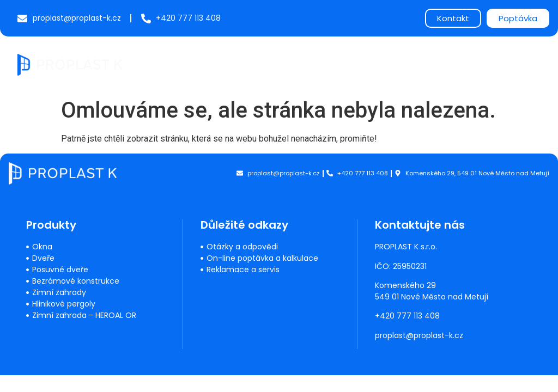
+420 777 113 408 (408, 316)
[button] (532, 63)
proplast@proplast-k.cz (420, 335)
